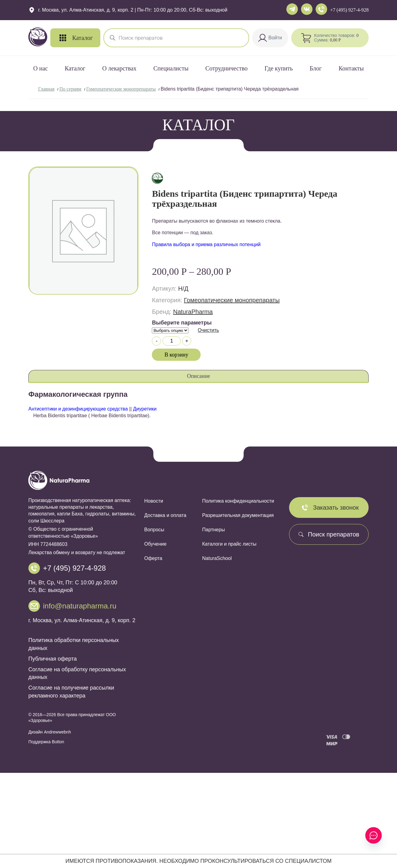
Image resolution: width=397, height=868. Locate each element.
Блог (316, 68)
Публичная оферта (53, 659)
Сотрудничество (227, 68)
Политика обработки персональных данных (74, 644)
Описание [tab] (198, 376)
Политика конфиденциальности (238, 501)
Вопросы (154, 530)
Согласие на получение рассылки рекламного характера (71, 692)
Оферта (153, 558)
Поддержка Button (46, 742)
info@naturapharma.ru (80, 606)
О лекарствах (119, 68)
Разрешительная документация (238, 515)
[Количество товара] (172, 341)
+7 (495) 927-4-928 (349, 10)
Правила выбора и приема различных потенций (206, 244)
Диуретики (145, 409)
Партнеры (213, 530)
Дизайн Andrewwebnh (50, 732)
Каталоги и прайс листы (229, 544)
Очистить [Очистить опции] (208, 330)
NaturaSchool (217, 558)
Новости (154, 501)
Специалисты (171, 68)
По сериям (70, 89)
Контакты (351, 68)
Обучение (155, 544)
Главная (46, 89)
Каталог (75, 68)
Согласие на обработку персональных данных (77, 673)
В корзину (177, 355)
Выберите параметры (182, 323)
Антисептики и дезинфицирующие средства (78, 409)
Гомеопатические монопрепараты (121, 89)
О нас (41, 68)
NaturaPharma (193, 312)
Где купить (279, 68)
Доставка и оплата (165, 515)
